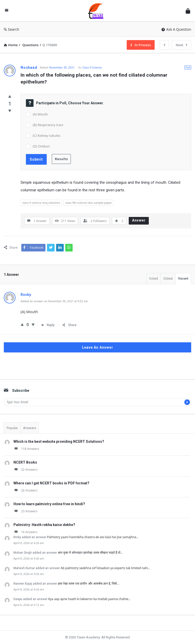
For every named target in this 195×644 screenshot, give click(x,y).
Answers (30, 428)
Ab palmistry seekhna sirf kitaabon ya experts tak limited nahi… (105, 568)
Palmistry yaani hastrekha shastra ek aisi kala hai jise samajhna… (93, 537)
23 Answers (25, 511)
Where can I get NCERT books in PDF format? (51, 483)
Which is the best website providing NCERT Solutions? (59, 442)
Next (181, 45)
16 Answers (25, 532)
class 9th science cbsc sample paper (89, 203)
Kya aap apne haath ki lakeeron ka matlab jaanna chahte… (90, 599)
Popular (12, 428)
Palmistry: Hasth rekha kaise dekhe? (44, 525)
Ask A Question (176, 29)
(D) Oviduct (41, 146)
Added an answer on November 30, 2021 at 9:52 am (54, 301)
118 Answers (26, 449)
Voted (153, 278)
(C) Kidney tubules (47, 135)
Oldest (168, 278)
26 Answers (25, 490)
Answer (139, 220)
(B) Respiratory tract (48, 125)
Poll (188, 67)
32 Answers (25, 470)
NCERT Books (25, 462)
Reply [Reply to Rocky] (48, 325)
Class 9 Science (92, 67)
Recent (183, 278)
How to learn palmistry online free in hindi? (49, 504)
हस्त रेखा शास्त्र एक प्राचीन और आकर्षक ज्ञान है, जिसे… (89, 583)
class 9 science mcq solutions (41, 203)
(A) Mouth (40, 114)
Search (11, 29)
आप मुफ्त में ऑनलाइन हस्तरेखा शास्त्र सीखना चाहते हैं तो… (90, 553)
